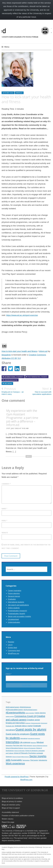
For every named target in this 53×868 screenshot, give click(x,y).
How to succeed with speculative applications (39, 391)
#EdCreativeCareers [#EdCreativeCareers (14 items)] (12, 707)
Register (11, 642)
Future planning (14, 593)
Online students (14, 608)
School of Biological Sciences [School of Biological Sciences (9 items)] (40, 746)
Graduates (12, 599)
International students (14, 377)
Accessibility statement (10, 812)
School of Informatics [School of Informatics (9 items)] (20, 751)
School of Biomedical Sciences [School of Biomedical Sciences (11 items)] (15, 748)
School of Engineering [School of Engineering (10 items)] (30, 748)
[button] (4, 369)
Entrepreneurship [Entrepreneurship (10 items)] (36, 723)
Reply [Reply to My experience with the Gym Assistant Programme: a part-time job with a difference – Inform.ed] (29, 456)
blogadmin (6, 355)
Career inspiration (14, 591)
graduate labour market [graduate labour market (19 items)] (24, 726)
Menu (7, 47)
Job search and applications (18, 605)
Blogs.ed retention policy (11, 805)
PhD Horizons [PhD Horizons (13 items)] (28, 746)
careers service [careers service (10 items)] (10, 716)
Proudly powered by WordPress (17, 777)
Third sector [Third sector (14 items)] (34, 760)
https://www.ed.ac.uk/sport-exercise (22, 315)
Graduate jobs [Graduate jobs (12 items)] (10, 726)
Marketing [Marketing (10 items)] (33, 743)
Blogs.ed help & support (11, 808)
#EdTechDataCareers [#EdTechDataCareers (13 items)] (30, 710)
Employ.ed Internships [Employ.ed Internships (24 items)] (15, 723)
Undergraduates (11, 380)
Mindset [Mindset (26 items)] (40, 742)
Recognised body (21, 838)
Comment (6, 484)
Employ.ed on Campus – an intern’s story (14, 391)
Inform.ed (43, 351)
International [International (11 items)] (24, 738)
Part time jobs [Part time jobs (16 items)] (18, 745)
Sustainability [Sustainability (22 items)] (17, 760)
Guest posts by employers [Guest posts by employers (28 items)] (18, 734)
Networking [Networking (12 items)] (9, 746)
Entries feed (12, 648)
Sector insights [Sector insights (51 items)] (38, 756)
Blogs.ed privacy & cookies (12, 801)
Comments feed (14, 651)
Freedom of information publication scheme (18, 816)
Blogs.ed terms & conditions (12, 798)
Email (4, 521)
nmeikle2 (19, 93)
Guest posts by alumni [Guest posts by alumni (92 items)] (31, 729)
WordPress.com (26, 780)
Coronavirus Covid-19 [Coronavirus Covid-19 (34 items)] (25, 716)
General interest (14, 596)
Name (4, 509)
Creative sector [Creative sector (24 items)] (33, 720)
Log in (10, 645)
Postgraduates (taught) (38, 377)
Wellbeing (8, 384)
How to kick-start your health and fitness (19, 351)
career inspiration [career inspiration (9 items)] (30, 713)
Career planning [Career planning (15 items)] (40, 713)
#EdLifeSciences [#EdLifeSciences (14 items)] (25, 707)
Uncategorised (13, 619)
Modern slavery (8, 819)
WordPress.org (13, 653)
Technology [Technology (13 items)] (26, 760)
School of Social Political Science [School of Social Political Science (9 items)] (21, 757)
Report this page (8, 822)
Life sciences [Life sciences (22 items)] (25, 742)
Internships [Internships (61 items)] (12, 742)
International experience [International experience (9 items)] (34, 738)
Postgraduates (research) (17, 611)
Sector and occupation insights (19, 616)
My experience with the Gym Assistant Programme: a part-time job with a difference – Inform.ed (22, 418)
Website (5, 533)
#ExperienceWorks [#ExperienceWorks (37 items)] (15, 713)
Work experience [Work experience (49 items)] (15, 763)
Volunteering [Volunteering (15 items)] (43, 760)
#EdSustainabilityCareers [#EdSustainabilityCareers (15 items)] (14, 710)
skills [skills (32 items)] (8, 760)
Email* (26, 677)
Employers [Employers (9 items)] (28, 723)
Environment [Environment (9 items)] (44, 723)
